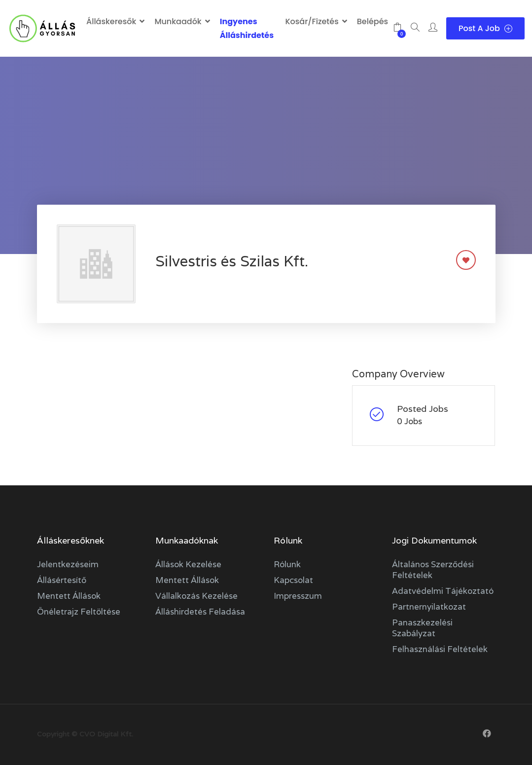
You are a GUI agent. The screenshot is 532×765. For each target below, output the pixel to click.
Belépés (372, 21)
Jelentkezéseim (68, 564)
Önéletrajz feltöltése (79, 612)
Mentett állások (69, 596)
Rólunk (287, 564)
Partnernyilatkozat (429, 607)
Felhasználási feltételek (440, 649)
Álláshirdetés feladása (200, 612)
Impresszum (298, 596)
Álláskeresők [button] (111, 21)
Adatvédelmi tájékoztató (443, 591)
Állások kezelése (188, 564)
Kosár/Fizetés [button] (312, 21)
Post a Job (485, 28)
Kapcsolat (293, 580)
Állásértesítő (62, 580)
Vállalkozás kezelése (196, 596)
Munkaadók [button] (178, 21)
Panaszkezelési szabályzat (422, 628)
